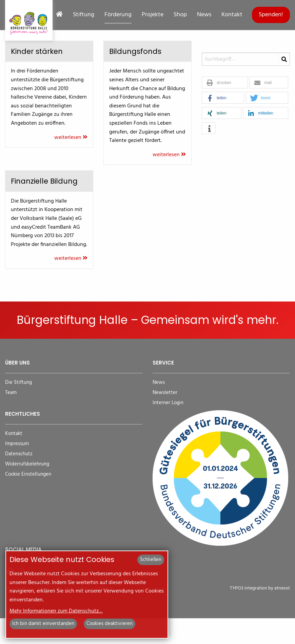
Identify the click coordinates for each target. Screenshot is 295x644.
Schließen (151, 560)
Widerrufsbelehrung (27, 490)
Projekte (153, 15)
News (204, 15)
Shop (180, 15)
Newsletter (165, 419)
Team (11, 419)
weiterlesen (71, 138)
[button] (225, 83)
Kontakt (232, 15)
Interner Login (168, 429)
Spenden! (271, 15)
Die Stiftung (18, 408)
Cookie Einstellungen (28, 500)
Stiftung (84, 15)
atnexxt (282, 614)
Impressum (17, 470)
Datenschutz (19, 480)
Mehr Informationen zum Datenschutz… (56, 611)
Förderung (118, 15)
